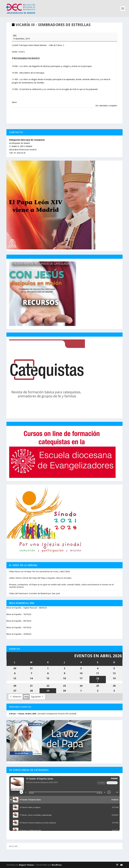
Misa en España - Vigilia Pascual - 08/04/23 (27, 608)
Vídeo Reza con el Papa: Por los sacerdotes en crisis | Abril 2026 (39, 572)
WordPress (57, 865)
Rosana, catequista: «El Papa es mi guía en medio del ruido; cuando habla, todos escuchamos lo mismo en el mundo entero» (61, 586)
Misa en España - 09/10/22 (19, 621)
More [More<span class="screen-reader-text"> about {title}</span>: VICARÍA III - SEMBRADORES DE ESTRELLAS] (14, 102)
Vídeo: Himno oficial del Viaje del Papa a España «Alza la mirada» (40, 578)
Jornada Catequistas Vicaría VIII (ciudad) (57, 714)
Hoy (26, 697)
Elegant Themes (26, 865)
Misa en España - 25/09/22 (19, 634)
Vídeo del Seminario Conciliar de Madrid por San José (35, 593)
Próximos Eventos (20, 707)
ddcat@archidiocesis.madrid (23, 150)
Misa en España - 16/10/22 (19, 614)
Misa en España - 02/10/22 (19, 627)
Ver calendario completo (106, 106)
